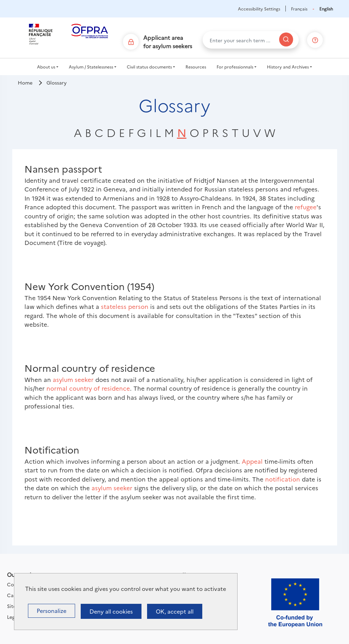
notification (283, 479)
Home (25, 82)
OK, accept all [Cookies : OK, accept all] (175, 611)
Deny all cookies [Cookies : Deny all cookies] (111, 611)
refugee (306, 207)
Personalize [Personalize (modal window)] (52, 610)
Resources (196, 67)
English (326, 9)
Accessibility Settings (259, 9)
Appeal (252, 461)
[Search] (286, 39)
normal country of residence (88, 388)
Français (299, 9)
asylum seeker (73, 379)
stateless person (125, 306)
